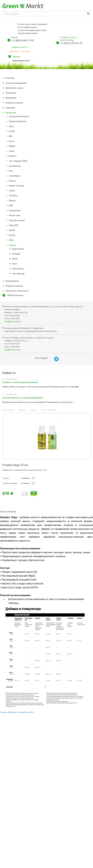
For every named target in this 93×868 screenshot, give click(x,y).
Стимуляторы (15, 210)
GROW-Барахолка (15, 295)
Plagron (12, 181)
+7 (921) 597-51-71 (71, 43)
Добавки (16, 254)
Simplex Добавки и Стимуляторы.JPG (17, 712)
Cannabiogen (15, 176)
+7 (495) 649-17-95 (23, 40)
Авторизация (14, 51)
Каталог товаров (8, 410)
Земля (15, 259)
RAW (11, 205)
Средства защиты (17, 220)
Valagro (12, 201)
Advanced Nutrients (18, 121)
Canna (12, 151)
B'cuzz (12, 141)
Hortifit (12, 230)
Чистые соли (14, 215)
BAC (11, 136)
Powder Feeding (16, 186)
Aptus (11, 126)
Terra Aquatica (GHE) (18, 161)
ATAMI (12, 131)
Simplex (13, 245)
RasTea (12, 235)
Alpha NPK (14, 225)
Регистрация (26, 51)
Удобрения (22, 410)
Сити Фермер (18, 274)
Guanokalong (15, 166)
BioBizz (12, 146)
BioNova (13, 156)
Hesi (11, 171)
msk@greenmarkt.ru (69, 37)
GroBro (12, 191)
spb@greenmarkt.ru (20, 47)
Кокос (15, 264)
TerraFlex (13, 196)
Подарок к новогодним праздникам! (20, 382)
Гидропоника (18, 249)
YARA (11, 240)
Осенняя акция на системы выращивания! (23, 398)
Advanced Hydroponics (19, 116)
